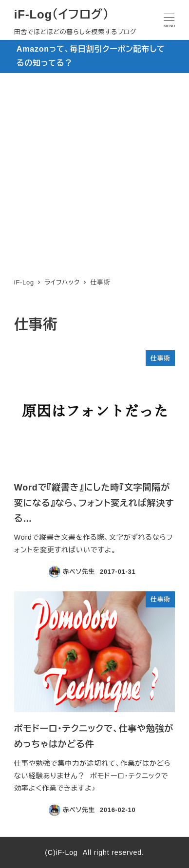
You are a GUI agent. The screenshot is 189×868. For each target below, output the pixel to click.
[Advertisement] (94, 172)
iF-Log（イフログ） (62, 14)
